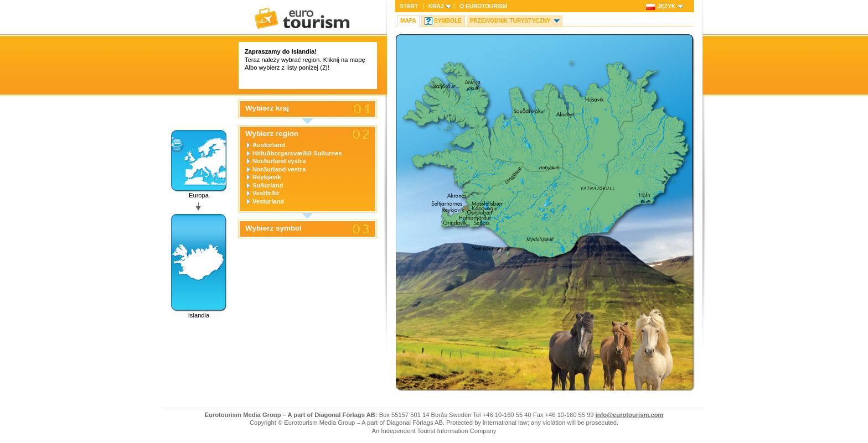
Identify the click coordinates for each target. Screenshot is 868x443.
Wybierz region (272, 134)
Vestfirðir (266, 193)
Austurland (269, 145)
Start (409, 6)
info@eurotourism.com (630, 415)
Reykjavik (267, 177)
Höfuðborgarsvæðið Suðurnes (297, 153)
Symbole (448, 21)
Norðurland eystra (279, 161)
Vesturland (268, 201)
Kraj (436, 6)
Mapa (408, 21)
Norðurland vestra (279, 169)
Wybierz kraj (267, 108)
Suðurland (268, 185)
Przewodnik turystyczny (510, 21)
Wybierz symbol (273, 228)
